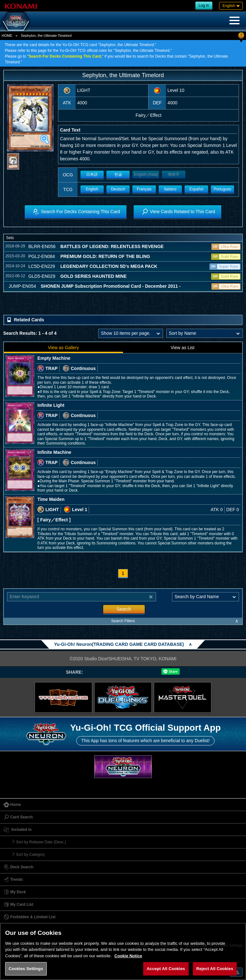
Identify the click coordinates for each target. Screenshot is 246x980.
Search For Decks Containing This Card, (65, 56)
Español (196, 189)
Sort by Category (30, 855)
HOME (7, 36)
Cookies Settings (26, 969)
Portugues (222, 189)
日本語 (92, 174)
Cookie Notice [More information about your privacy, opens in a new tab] (128, 956)
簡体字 (174, 174)
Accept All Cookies (166, 969)
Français (144, 189)
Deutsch (118, 189)
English (92, 189)
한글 (118, 174)
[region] (123, 951)
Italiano (170, 189)
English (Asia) (146, 174)
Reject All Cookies (215, 969)
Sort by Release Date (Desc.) (41, 842)
